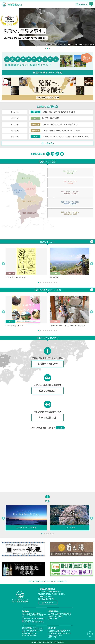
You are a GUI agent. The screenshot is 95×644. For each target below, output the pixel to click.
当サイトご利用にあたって (37, 581)
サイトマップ (52, 581)
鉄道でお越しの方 (47, 391)
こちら (60, 428)
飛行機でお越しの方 (47, 364)
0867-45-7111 (46, 594)
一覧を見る (47, 143)
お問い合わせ (62, 581)
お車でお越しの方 (47, 417)
